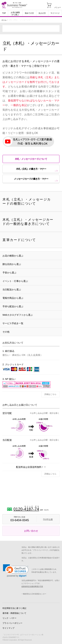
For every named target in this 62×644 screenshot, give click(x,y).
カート (49, 7)
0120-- (26, 507)
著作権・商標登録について (14, 613)
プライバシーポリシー (12, 623)
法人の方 (42, 13)
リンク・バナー (9, 618)
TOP (4, 13)
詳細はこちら (50, 394)
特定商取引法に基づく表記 (14, 608)
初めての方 (29, 13)
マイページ (55, 13)
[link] (16, 571)
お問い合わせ (31, 531)
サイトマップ (8, 628)
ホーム (4, 20)
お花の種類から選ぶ (15, 14)
